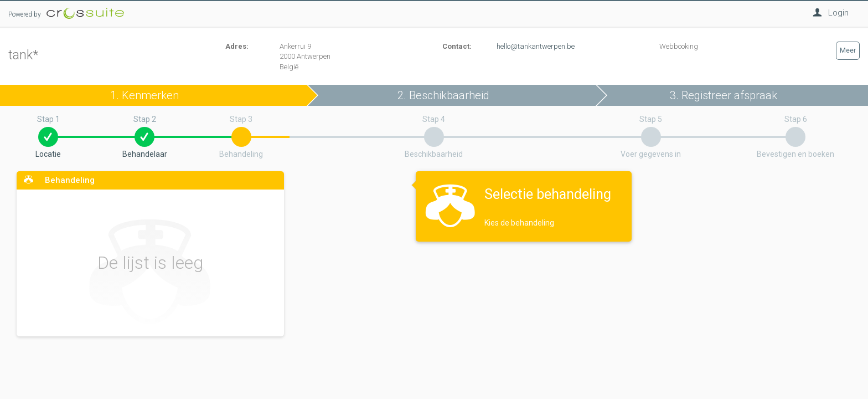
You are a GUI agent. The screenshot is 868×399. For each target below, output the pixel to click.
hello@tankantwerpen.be (536, 46)
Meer (848, 50)
